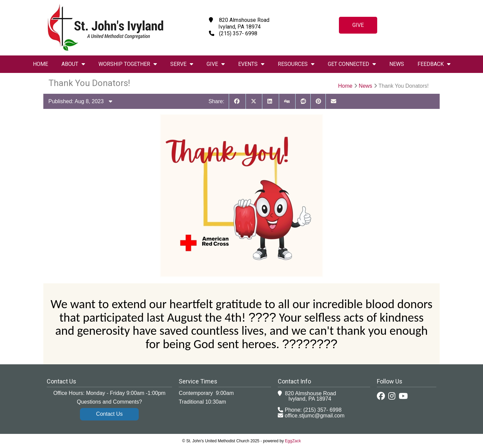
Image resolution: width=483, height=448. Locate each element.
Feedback (434, 64)
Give (358, 25)
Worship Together (128, 64)
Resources (296, 64)
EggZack (293, 441)
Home (40, 64)
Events (251, 64)
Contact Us (109, 414)
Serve (182, 64)
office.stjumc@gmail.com (315, 416)
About (73, 64)
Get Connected (352, 64)
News (397, 64)
